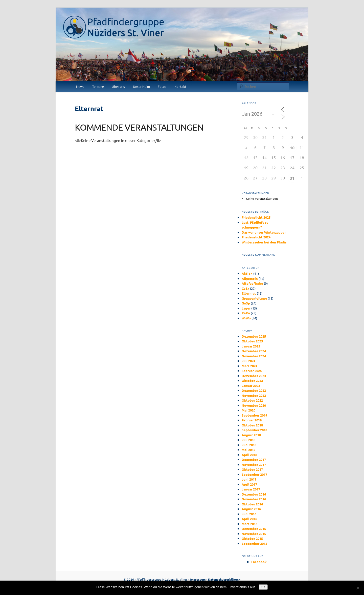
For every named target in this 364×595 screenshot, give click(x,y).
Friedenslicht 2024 (256, 237)
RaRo (246, 313)
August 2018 (251, 435)
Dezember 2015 (254, 529)
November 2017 (254, 465)
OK (263, 587)
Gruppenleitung (254, 298)
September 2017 (254, 474)
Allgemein (250, 279)
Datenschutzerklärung (224, 579)
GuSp (246, 303)
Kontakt (180, 86)
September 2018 (254, 430)
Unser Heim (141, 86)
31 (292, 178)
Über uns (118, 86)
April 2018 (249, 455)
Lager (246, 308)
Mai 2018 (248, 450)
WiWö (246, 318)
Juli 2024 (248, 361)
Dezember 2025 (254, 336)
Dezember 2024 (254, 351)
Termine (98, 86)
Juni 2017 (249, 479)
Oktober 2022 (252, 400)
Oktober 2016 (252, 504)
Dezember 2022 (254, 390)
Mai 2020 (248, 410)
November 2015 (254, 534)
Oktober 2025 (252, 341)
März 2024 (249, 366)
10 (292, 148)
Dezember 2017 (254, 459)
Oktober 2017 (252, 469)
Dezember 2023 (254, 376)
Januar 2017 (251, 489)
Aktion (247, 273)
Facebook (259, 562)
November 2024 (254, 356)
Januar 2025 (251, 346)
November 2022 (254, 395)
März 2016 (249, 524)
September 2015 (254, 543)
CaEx (245, 288)
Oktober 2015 (252, 538)
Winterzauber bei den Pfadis (264, 242)
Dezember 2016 (254, 494)
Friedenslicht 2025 (256, 217)
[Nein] (358, 588)
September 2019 (254, 415)
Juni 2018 (249, 445)
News (80, 86)
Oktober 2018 (252, 425)
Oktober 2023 (252, 381)
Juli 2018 (248, 440)
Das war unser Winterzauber (264, 232)
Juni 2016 (249, 514)
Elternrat (249, 293)
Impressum (198, 579)
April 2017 (249, 484)
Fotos (162, 86)
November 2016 (254, 499)
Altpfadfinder (252, 283)
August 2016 (251, 509)
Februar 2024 (252, 371)
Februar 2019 (252, 420)
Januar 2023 (251, 386)
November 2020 (254, 405)
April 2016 (249, 519)
